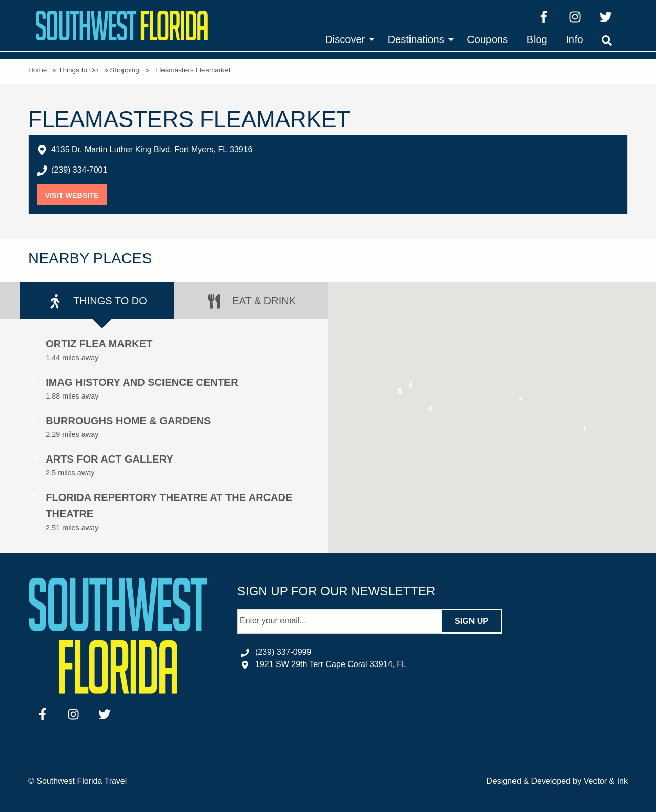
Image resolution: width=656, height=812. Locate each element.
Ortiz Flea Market (99, 344)
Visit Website (76, 195)
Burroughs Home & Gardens (128, 421)
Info (574, 39)
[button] (585, 430)
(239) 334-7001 (79, 170)
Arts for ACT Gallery (109, 459)
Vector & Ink (606, 781)
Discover (345, 39)
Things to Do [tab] (97, 301)
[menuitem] (347, 39)
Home (37, 70)
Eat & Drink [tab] (251, 301)
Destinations (416, 39)
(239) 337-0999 (283, 652)
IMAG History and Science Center (142, 382)
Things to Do (78, 70)
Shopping (124, 70)
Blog (537, 39)
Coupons (487, 39)
